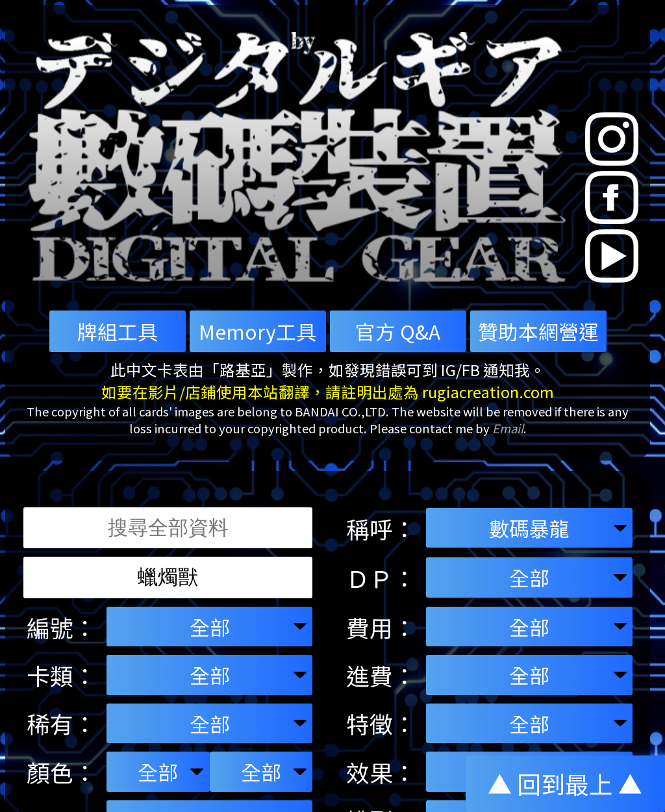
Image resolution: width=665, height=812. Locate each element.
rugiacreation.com (488, 392)
